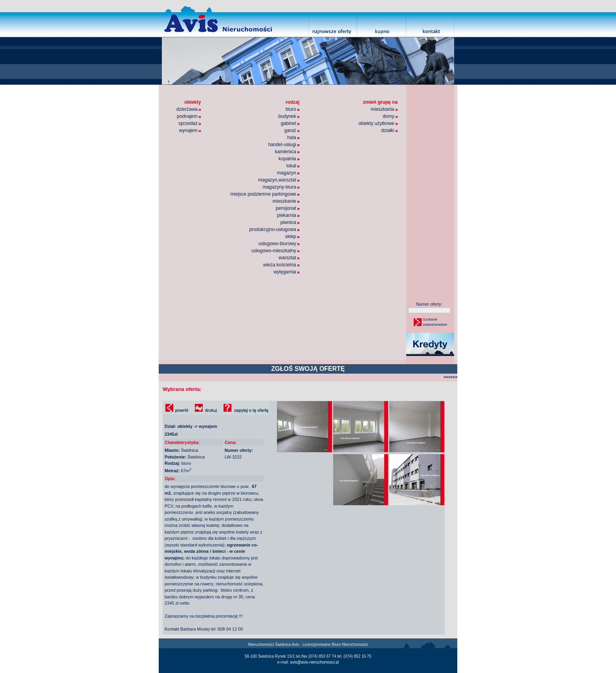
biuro (292, 109)
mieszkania (384, 109)
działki (389, 130)
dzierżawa (189, 109)
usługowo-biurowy (279, 244)
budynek (289, 116)
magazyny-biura (281, 187)
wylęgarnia (286, 272)
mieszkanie (286, 201)
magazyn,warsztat (279, 180)
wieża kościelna (281, 265)
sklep (292, 237)
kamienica (287, 152)
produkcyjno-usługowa (274, 229)
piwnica (290, 222)
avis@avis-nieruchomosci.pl (314, 662)
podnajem (189, 116)
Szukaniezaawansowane (434, 322)
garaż (292, 130)
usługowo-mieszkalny (275, 251)
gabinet (290, 123)
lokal (293, 166)
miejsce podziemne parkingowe (265, 194)
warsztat (289, 258)
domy (390, 116)
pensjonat (288, 208)
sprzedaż (190, 123)
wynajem (190, 130)
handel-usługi (284, 145)
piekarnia (288, 215)
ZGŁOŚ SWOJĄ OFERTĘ (308, 369)
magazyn (288, 173)
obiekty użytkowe (378, 123)
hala (293, 138)
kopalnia (289, 159)
